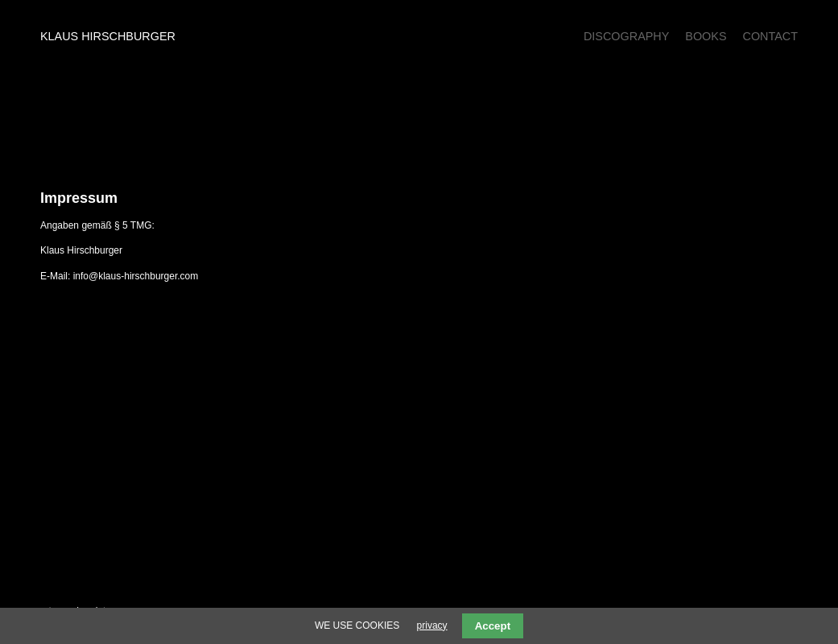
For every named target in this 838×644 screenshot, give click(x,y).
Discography (626, 36)
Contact (770, 36)
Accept (493, 626)
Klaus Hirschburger (108, 36)
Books (706, 36)
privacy (432, 625)
